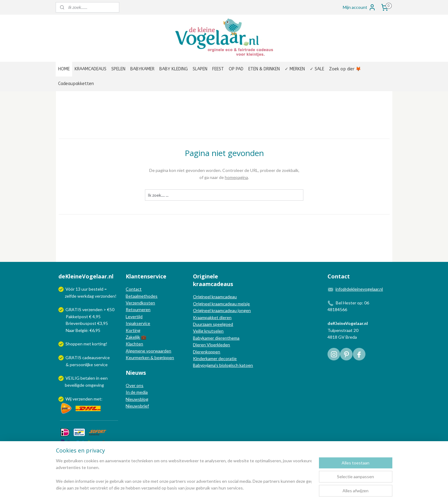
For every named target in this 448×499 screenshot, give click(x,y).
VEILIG (73, 378)
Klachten (134, 344)
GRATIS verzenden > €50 (90, 309)
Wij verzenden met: (84, 399)
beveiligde (75, 385)
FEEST (218, 69)
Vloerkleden (218, 345)
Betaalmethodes (142, 296)
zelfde (71, 296)
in (98, 378)
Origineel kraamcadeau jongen (222, 310)
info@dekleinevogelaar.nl (359, 289)
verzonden (105, 296)
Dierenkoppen (207, 352)
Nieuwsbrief (137, 406)
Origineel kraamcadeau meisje (221, 304)
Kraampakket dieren (212, 317)
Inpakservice (138, 323)
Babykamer (204, 338)
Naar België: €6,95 (83, 330)
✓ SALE (317, 69)
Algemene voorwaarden (148, 351)
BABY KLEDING (174, 69)
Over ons (135, 385)
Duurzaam (203, 324)
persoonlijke (81, 365)
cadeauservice (96, 357)
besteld (96, 289)
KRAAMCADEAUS (91, 69)
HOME (64, 69)
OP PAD (236, 69)
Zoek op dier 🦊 (345, 69)
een (104, 378)
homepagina (236, 177)
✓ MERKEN (295, 69)
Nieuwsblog (137, 399)
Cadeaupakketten (76, 84)
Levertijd (134, 317)
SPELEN (118, 69)
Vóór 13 (73, 289)
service (100, 365)
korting (99, 344)
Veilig (199, 331)
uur (85, 289)
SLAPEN (200, 69)
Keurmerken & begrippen (150, 357)
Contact (134, 289)
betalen (88, 378)
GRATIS (74, 357)
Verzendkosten (140, 303)
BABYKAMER (142, 69)
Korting (133, 330)
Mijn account (359, 7)
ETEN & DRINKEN (264, 69)
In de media (137, 392)
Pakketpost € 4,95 (80, 317)
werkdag (86, 296)
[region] (184, 475)
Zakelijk (133, 337)
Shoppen (74, 344)
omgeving (95, 385)
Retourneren (138, 309)
